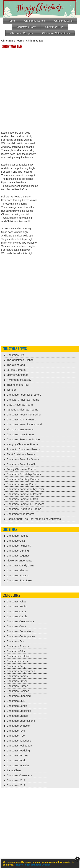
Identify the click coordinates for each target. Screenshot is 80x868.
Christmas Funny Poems (21, 419)
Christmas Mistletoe (18, 656)
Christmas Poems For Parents (24, 494)
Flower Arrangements (19, 560)
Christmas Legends (18, 556)
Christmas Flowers (18, 575)
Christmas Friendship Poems (24, 474)
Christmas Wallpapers (20, 746)
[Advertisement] (40, 90)
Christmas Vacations (19, 741)
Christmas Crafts (17, 626)
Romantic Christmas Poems (23, 449)
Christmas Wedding (18, 750)
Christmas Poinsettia (19, 546)
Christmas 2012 (16, 785)
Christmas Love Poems (20, 434)
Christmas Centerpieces (21, 636)
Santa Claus (14, 770)
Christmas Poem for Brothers (24, 395)
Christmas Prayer (17, 681)
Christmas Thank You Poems (24, 509)
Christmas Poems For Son (22, 499)
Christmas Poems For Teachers (25, 504)
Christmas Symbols (18, 726)
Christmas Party (26, 27)
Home (11, 21)
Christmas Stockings (19, 711)
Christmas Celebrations (56, 33)
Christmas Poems (15, 349)
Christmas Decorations (20, 631)
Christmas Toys (16, 731)
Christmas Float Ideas (20, 580)
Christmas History (17, 570)
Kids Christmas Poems (20, 429)
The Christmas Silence (20, 360)
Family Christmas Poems (21, 469)
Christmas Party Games (21, 671)
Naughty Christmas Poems (22, 444)
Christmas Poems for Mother (24, 439)
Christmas (7, 41)
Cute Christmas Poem (20, 405)
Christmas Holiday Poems (22, 484)
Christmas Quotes (17, 686)
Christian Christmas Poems (23, 400)
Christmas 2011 (16, 780)
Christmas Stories (17, 716)
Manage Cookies (41, 865)
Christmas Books (17, 606)
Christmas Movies (17, 661)
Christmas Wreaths (18, 765)
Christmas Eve (15, 355)
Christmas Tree (54, 27)
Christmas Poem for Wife (21, 464)
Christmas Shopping (19, 696)
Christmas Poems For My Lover (25, 489)
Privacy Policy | (23, 865)
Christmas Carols (34, 21)
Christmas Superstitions (21, 721)
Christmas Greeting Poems (23, 479)
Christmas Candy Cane (20, 565)
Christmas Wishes (17, 755)
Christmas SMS (16, 701)
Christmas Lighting (18, 551)
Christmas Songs (17, 706)
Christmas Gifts (63, 21)
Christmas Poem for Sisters (23, 459)
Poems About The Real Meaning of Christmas (34, 519)
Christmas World (16, 760)
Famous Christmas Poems (22, 410)
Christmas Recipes (22, 33)
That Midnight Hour (18, 385)
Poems (20, 41)
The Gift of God (16, 365)
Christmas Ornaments (20, 775)
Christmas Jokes (16, 601)
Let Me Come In (16, 370)
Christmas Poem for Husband (24, 424)
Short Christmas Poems (21, 454)
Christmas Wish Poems (20, 514)
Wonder (11, 390)
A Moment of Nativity (19, 380)
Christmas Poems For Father (24, 414)
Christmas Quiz (16, 541)
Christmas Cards (17, 611)
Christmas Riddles (17, 536)
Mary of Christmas (17, 375)
